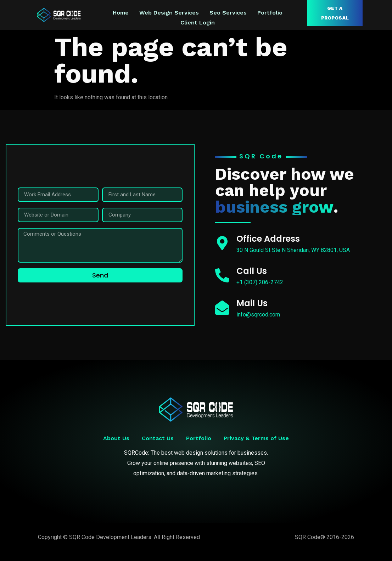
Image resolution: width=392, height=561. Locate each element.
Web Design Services (169, 13)
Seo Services (228, 13)
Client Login (198, 21)
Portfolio (270, 13)
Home (121, 13)
